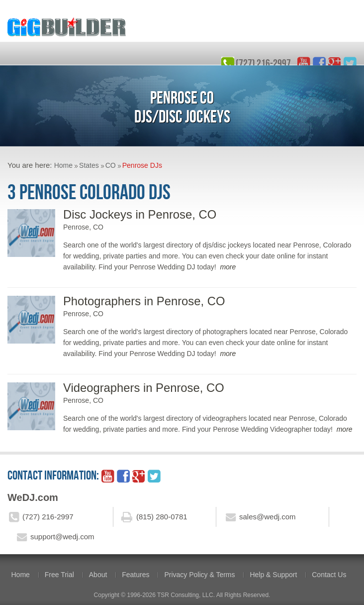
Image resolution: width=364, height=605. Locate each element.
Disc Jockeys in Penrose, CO (140, 214)
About (98, 575)
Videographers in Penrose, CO (144, 388)
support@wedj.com (62, 537)
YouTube (304, 63)
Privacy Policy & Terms (199, 575)
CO (111, 165)
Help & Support (273, 575)
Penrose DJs (142, 165)
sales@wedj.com (268, 517)
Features (136, 575)
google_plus (335, 63)
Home (63, 165)
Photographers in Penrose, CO (144, 301)
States (89, 165)
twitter (350, 63)
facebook (319, 63)
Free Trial (59, 575)
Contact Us (329, 575)
